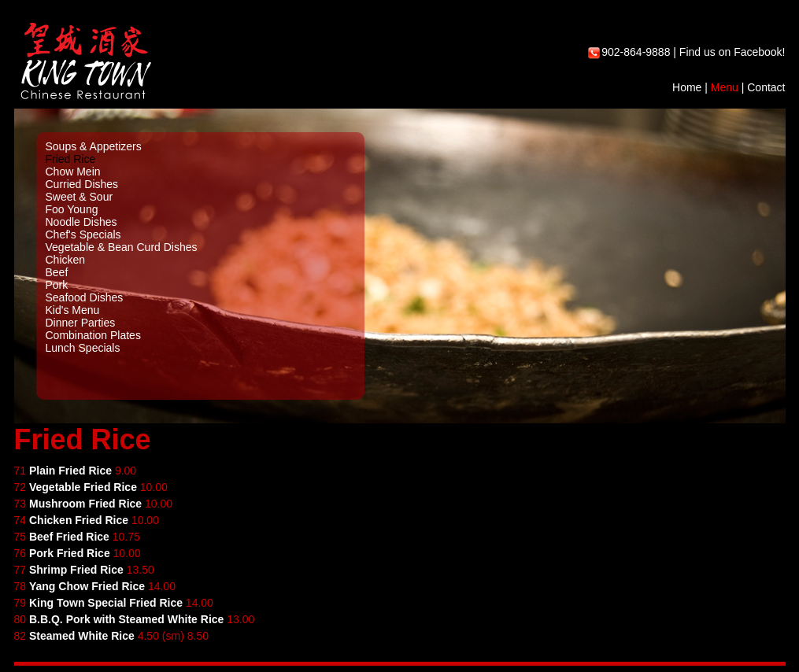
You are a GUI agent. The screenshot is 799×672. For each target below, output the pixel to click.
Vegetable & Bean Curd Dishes (122, 247)
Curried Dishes (82, 184)
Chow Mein (73, 172)
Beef (57, 272)
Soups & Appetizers (94, 146)
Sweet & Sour (80, 197)
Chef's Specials (83, 234)
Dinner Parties (81, 323)
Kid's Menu (73, 310)
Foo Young (72, 209)
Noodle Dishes (81, 222)
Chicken (66, 260)
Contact (766, 87)
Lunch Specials (83, 348)
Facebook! (759, 52)
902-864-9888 (636, 52)
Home (687, 87)
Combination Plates (93, 335)
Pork (57, 285)
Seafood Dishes (85, 297)
